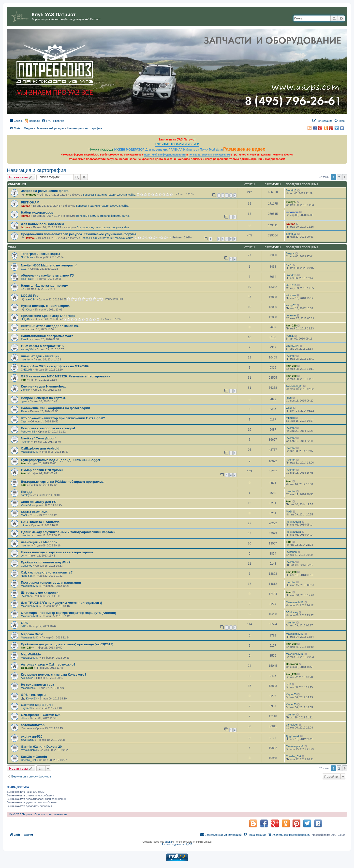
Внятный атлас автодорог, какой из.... (51, 326)
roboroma (292, 212)
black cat (26, 279)
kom (24, 380)
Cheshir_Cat (28, 760)
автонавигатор (33, 725)
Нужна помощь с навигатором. (46, 306)
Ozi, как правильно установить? (47, 572)
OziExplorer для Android (40, 448)
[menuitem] (46, 121)
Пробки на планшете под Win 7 (46, 562)
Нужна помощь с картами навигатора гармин (57, 552)
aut (23, 329)
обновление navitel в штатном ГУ (47, 275)
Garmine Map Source (37, 705)
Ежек (24, 411)
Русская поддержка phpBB (177, 845)
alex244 (31, 299)
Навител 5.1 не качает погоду (44, 286)
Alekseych (27, 678)
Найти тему (191, 150)
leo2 (288, 684)
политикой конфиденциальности (165, 155)
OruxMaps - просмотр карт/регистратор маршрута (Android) (68, 613)
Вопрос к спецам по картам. (43, 398)
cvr (23, 556)
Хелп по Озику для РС (39, 502)
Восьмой (27, 668)
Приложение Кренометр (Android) (48, 316)
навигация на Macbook (39, 542)
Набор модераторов (37, 212)
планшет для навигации (40, 356)
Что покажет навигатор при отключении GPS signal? (63, 418)
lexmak (25, 206)
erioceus (291, 295)
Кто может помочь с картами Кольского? (54, 674)
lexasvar (291, 315)
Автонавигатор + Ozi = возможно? (48, 664)
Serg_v (290, 253)
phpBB (169, 842)
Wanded (31, 195)
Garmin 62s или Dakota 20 (41, 747)
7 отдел (26, 390)
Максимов (27, 688)
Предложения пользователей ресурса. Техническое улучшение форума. (79, 234)
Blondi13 (291, 190)
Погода (27, 492)
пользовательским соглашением (209, 155)
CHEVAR (26, 370)
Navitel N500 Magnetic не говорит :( (49, 265)
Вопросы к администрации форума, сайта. (110, 195)
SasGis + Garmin (34, 757)
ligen (24, 401)
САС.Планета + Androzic (40, 522)
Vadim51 (26, 505)
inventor (26, 359)
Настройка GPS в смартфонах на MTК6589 (55, 366)
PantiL (25, 339)
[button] (345, 177)
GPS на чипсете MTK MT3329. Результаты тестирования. (66, 376)
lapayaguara (293, 522)
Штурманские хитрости (40, 593)
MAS (24, 515)
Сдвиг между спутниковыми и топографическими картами (68, 532)
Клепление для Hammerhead (44, 386)
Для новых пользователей (42, 224)
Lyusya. (291, 202)
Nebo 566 (27, 576)
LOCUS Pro (30, 296)
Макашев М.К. (30, 452)
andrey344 (27, 349)
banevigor (292, 725)
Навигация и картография (36, 170)
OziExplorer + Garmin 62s (41, 715)
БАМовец (292, 612)
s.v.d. (24, 269)
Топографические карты (40, 254)
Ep (22, 289)
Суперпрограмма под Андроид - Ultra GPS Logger (61, 460)
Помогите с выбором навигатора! (48, 428)
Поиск (204, 150)
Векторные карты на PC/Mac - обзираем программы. (63, 482)
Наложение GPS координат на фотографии (55, 408)
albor (24, 718)
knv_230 (291, 325)
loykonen (291, 552)
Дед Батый (28, 740)
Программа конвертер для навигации (51, 582)
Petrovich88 (28, 432)
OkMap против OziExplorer (42, 470)
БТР (23, 626)
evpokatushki (29, 750)
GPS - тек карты (34, 695)
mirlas (24, 525)
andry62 (291, 305)
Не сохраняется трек (37, 685)
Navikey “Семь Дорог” (39, 438)
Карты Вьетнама (34, 512)
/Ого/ (29, 310)
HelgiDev (26, 319)
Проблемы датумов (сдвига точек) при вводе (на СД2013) (67, 644)
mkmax (290, 418)
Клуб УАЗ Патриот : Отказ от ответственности (38, 814)
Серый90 (27, 566)
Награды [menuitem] (35, 121)
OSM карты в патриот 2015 (42, 346)
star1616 (291, 285)
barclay (25, 495)
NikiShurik (27, 257)
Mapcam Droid (32, 634)
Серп (24, 421)
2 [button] (339, 177)
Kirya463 (31, 698)
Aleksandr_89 (294, 386)
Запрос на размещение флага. (45, 191)
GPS (24, 623)
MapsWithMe (31, 654)
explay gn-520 (32, 736)
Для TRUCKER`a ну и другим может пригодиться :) (61, 603)
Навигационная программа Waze (47, 336)
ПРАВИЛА (175, 150)
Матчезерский (295, 746)
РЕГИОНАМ (30, 202)
